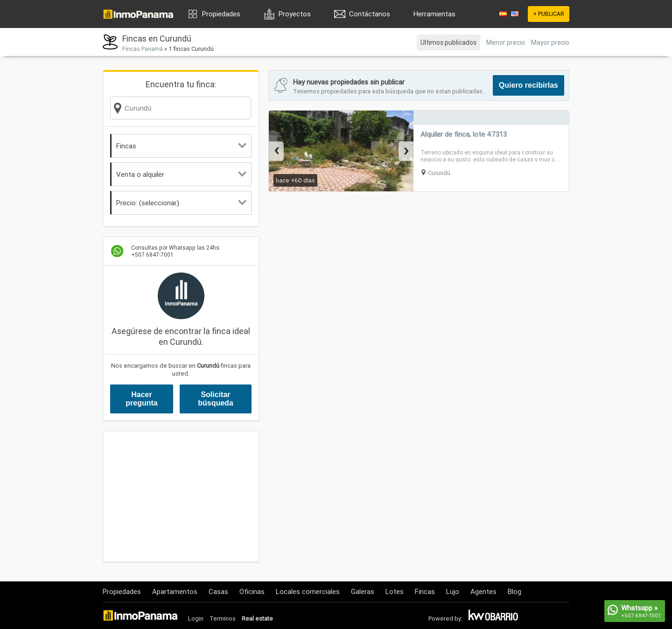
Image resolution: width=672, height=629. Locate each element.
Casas (218, 591)
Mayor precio (550, 42)
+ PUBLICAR (549, 14)
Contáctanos (370, 14)
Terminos (223, 619)
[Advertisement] (181, 496)
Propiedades (221, 14)
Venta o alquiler (181, 174)
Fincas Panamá (143, 49)
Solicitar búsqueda (216, 399)
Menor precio (506, 42)
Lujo (453, 591)
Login (196, 619)
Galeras (363, 591)
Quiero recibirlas (528, 85)
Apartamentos (175, 591)
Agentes (483, 591)
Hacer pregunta (141, 399)
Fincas (181, 146)
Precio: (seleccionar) (181, 203)
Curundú (439, 173)
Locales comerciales (308, 591)
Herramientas (434, 14)
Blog (514, 591)
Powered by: (445, 619)
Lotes (395, 591)
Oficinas (252, 591)
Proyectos (295, 14)
